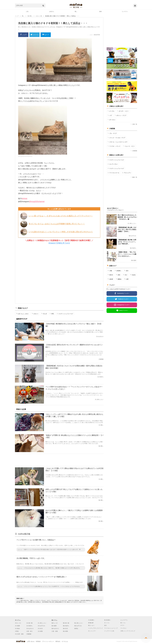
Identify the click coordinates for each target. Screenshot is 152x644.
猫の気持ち (66, 626)
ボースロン (112, 120)
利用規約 (38, 641)
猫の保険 (65, 631)
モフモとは (65, 641)
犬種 (110, 271)
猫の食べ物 (66, 623)
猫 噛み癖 (91, 623)
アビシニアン (127, 173)
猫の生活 (65, 629)
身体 (118, 275)
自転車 (110, 279)
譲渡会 (119, 279)
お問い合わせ (31, 641)
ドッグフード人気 (109, 631)
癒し (76, 12)
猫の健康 (54, 626)
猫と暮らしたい (79, 623)
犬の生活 (40, 629)
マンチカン (124, 628)
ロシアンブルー (113, 164)
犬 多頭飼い (91, 620)
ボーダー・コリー (123, 111)
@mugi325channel (37, 202)
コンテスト (125, 12)
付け (125, 275)
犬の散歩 (17, 629)
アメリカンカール (113, 173)
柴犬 (106, 625)
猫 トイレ (123, 623)
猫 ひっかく (91, 625)
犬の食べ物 (29, 623)
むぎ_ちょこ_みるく (22, 314)
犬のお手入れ (41, 626)
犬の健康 (17, 626)
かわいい (35, 314)
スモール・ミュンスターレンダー (118, 142)
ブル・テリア (112, 133)
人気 (27, 12)
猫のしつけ (55, 623)
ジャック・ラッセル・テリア (116, 138)
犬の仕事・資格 (19, 634)
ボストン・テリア (121, 115)
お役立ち (52, 12)
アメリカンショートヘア (111, 628)
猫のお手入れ (78, 626)
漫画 (100, 12)
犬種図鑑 (134, 151)
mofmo (76, 6)
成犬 (126, 271)
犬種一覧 (134, 124)
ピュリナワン (124, 620)
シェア (23, 35)
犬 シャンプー (92, 631)
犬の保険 (40, 631)
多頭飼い (118, 271)
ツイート (35, 35)
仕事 (126, 279)
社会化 (133, 275)
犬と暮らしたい (42, 623)
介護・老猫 (55, 631)
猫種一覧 (134, 177)
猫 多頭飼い (107, 620)
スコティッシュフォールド (65, 314)
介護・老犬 (29, 631)
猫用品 (76, 629)
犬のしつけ (18, 623)
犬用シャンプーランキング (128, 631)
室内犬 (110, 275)
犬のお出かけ (30, 629)
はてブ (46, 35)
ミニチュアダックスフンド (96, 628)
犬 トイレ (107, 623)
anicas (25, 198)
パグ (110, 115)
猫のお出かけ (55, 629)
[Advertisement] (59, 274)
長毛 (52, 314)
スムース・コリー (129, 146)
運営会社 (58, 641)
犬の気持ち (29, 626)
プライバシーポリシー (48, 641)
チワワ (122, 625)
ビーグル (111, 111)
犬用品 (17, 631)
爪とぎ (44, 314)
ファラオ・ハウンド (114, 146)
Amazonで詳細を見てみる (59, 243)
